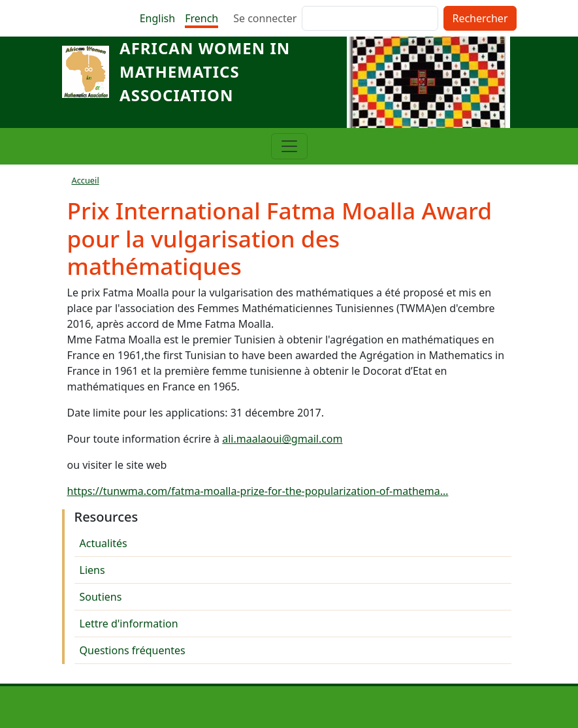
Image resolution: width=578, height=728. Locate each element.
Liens (92, 570)
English (157, 18)
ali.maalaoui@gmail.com (282, 439)
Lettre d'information (129, 624)
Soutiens (101, 597)
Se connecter (265, 18)
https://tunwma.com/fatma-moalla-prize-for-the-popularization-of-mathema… (258, 491)
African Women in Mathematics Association (205, 71)
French (201, 18)
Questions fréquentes (133, 650)
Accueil (86, 180)
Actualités (104, 543)
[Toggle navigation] (289, 146)
